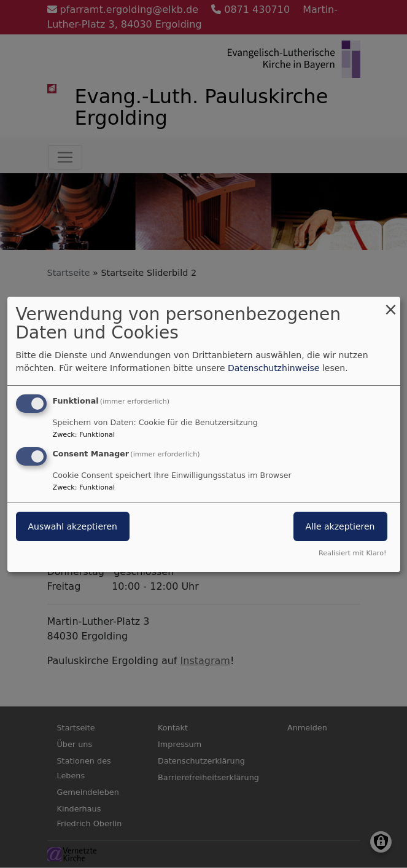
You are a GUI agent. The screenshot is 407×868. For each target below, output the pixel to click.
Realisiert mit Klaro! (353, 553)
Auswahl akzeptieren (73, 526)
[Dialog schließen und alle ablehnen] (391, 304)
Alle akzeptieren (340, 526)
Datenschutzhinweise (273, 368)
